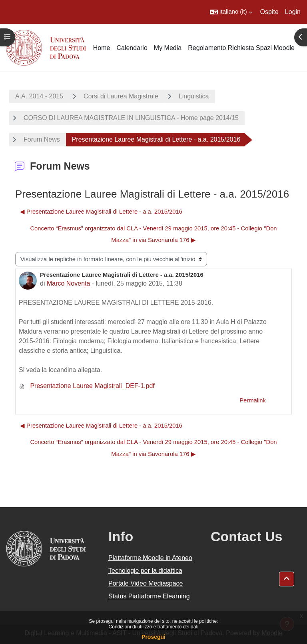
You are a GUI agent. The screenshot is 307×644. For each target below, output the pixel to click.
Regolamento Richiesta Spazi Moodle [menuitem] (241, 48)
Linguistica (194, 96)
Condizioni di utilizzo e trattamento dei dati (154, 627)
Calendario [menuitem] (132, 48)
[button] (231, 12)
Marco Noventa (69, 283)
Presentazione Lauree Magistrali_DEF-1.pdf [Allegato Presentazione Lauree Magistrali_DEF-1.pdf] (87, 386)
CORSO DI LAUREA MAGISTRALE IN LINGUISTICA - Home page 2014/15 (131, 118)
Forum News (42, 139)
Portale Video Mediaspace (146, 583)
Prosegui (153, 637)
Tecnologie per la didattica (145, 571)
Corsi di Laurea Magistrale (121, 96)
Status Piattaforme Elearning (149, 596)
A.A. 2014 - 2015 (39, 96)
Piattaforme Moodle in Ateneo (150, 558)
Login (293, 12)
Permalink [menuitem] (253, 400)
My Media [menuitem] (168, 48)
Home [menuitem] (102, 48)
